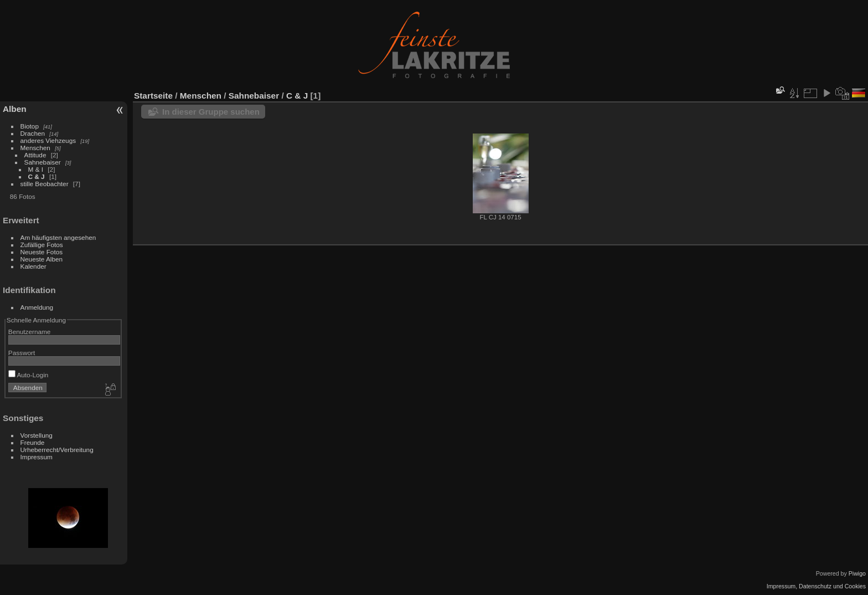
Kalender (33, 266)
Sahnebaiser (43, 162)
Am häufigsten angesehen (58, 237)
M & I (36, 169)
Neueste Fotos (42, 252)
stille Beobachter (45, 184)
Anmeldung (37, 307)
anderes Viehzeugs (48, 140)
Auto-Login (29, 375)
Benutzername (30, 332)
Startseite (153, 96)
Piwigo (857, 573)
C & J (37, 176)
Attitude (35, 155)
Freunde (33, 442)
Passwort (22, 353)
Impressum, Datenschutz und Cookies (816, 586)
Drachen (33, 133)
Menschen (37, 148)
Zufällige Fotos (42, 245)
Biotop (30, 126)
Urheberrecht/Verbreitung (57, 450)
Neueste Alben (42, 259)
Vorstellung (37, 435)
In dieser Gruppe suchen (211, 112)
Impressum (37, 457)
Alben (15, 109)
